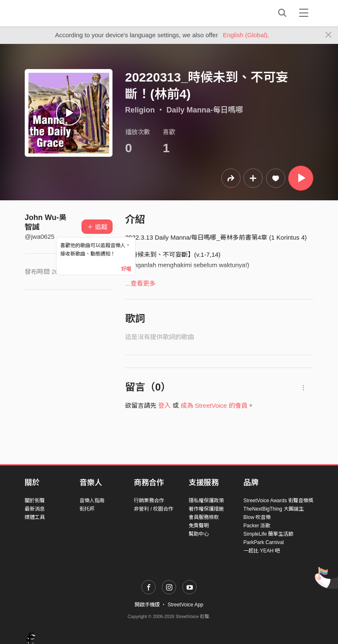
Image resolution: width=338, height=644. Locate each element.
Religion (140, 110)
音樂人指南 (92, 501)
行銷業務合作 (149, 501)
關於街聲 (35, 501)
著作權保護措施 (206, 509)
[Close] (329, 35)
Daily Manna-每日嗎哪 (205, 110)
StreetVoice (59, 13)
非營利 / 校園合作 (154, 509)
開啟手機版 (147, 605)
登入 (164, 405)
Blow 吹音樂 (257, 517)
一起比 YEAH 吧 (262, 551)
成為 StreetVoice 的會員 (214, 405)
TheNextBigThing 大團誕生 (274, 509)
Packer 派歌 (257, 526)
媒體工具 (35, 517)
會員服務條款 (204, 517)
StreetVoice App (186, 605)
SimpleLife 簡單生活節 (268, 534)
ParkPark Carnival (264, 542)
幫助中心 (199, 534)
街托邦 (87, 509)
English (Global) (245, 35)
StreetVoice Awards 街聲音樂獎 (278, 501)
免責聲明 (199, 526)
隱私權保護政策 (206, 501)
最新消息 (35, 509)
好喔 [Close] (126, 269)
